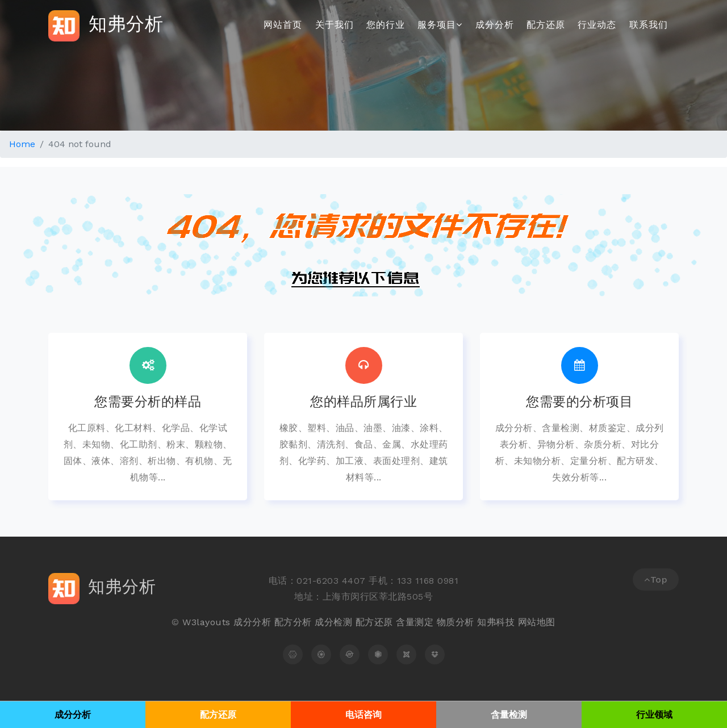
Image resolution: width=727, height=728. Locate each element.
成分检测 (333, 622)
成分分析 (495, 25)
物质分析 (456, 622)
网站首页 (283, 25)
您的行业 (386, 25)
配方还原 (546, 25)
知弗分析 (106, 26)
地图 (546, 622)
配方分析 (293, 622)
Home (22, 144)
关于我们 (335, 25)
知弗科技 (496, 622)
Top (656, 580)
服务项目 (440, 25)
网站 (527, 622)
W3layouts (206, 622)
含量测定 (415, 622)
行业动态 (597, 25)
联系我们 (649, 25)
